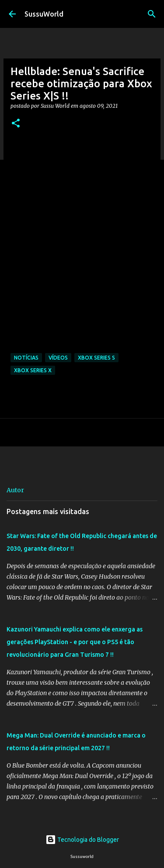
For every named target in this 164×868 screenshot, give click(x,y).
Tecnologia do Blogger (82, 840)
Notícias (26, 358)
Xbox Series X (33, 370)
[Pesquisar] (152, 14)
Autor (15, 490)
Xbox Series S (96, 358)
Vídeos (58, 358)
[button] (16, 124)
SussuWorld (44, 14)
